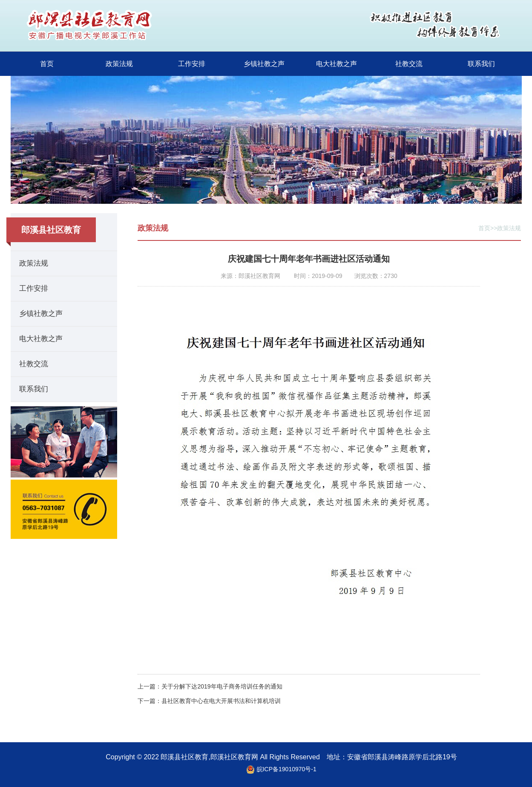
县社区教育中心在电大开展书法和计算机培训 (221, 701)
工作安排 (192, 64)
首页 (47, 64)
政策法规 (119, 64)
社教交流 (409, 64)
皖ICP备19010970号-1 (287, 769)
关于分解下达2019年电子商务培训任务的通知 (222, 686)
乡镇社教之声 (264, 64)
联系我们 (481, 64)
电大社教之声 (336, 64)
